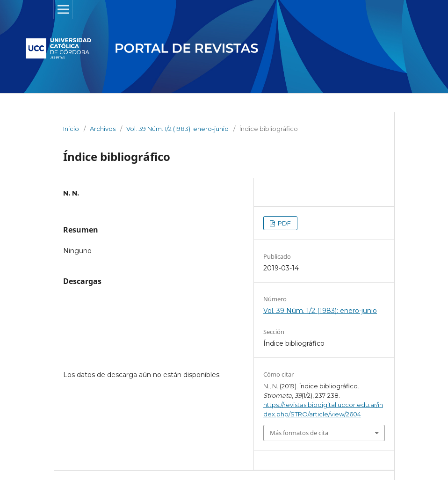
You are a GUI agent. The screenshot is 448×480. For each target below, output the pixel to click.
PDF (284, 223)
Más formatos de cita (299, 433)
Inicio (71, 129)
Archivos (103, 129)
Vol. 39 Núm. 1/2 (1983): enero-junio (177, 129)
